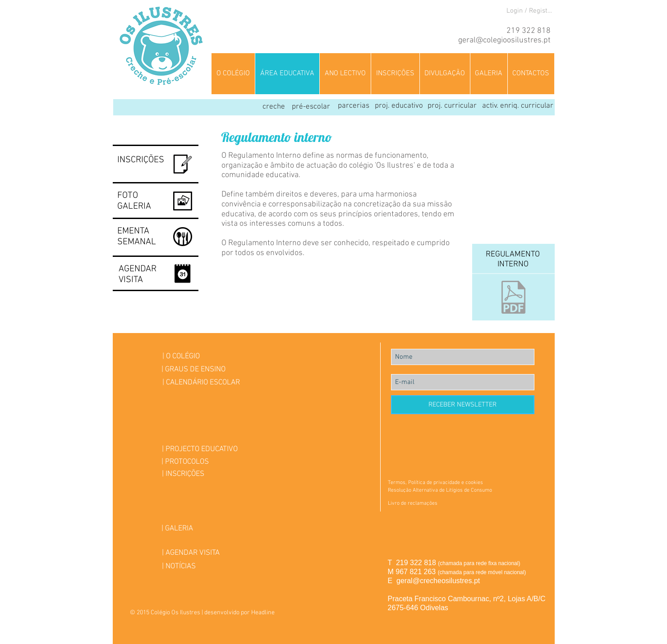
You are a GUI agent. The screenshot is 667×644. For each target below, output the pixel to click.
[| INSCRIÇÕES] (183, 474)
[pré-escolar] (311, 107)
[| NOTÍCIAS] (179, 567)
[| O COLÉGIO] (181, 357)
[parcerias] (354, 106)
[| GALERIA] (177, 529)
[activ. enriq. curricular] (518, 106)
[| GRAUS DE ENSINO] (194, 370)
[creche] (274, 107)
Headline (263, 613)
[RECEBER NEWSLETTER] (463, 405)
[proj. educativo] (399, 106)
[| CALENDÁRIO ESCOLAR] (201, 383)
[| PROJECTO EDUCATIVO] (200, 450)
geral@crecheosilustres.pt (438, 581)
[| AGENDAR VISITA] (191, 553)
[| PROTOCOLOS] (185, 462)
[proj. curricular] (452, 106)
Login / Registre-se (530, 11)
